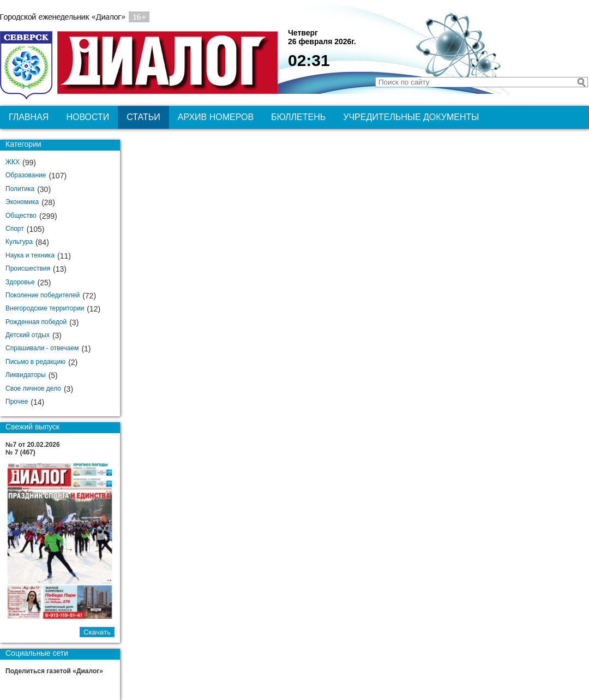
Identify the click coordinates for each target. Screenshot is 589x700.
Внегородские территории (45, 308)
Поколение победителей (43, 295)
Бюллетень (298, 117)
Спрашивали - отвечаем (42, 348)
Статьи (143, 117)
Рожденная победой (36, 322)
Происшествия (28, 268)
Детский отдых (28, 335)
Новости (88, 117)
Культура (19, 242)
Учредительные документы (411, 117)
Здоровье (20, 282)
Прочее (17, 402)
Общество (21, 216)
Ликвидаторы (26, 375)
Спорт (15, 229)
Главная (29, 117)
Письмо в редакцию (35, 362)
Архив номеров (216, 117)
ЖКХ (13, 162)
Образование (26, 175)
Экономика (22, 202)
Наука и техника (30, 255)
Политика (20, 189)
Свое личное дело (33, 388)
